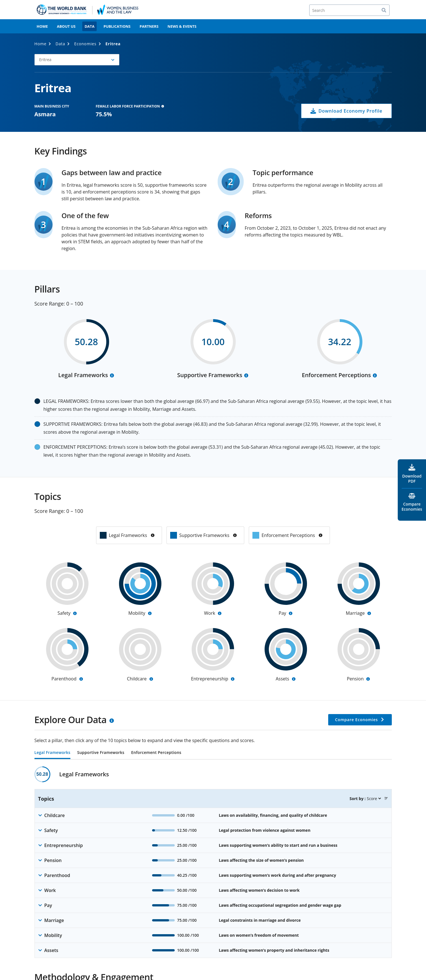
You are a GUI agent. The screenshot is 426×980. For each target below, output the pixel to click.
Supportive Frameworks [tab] (101, 753)
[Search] (349, 10)
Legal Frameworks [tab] (52, 753)
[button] (77, 60)
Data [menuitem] (89, 26)
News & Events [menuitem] (182, 26)
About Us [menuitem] (66, 26)
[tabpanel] (213, 862)
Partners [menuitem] (149, 26)
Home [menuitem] (42, 26)
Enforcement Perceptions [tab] (156, 753)
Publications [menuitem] (117, 26)
